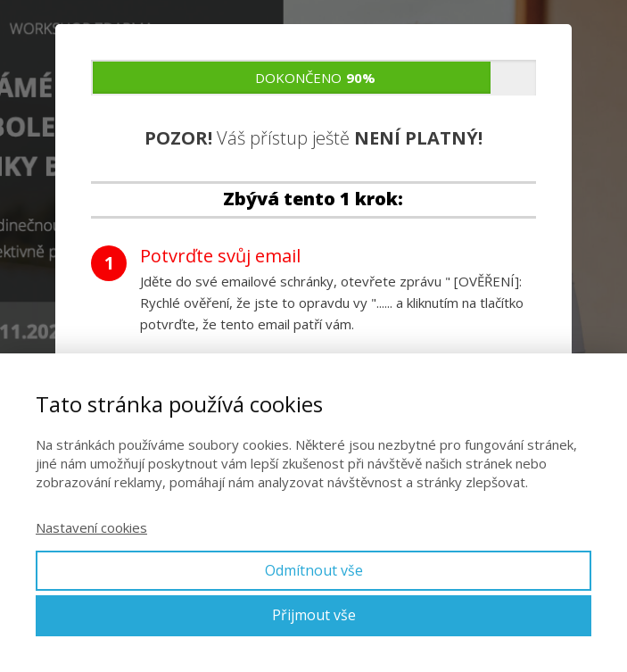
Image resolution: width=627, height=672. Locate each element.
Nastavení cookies (91, 527)
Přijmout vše (314, 615)
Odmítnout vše (314, 570)
